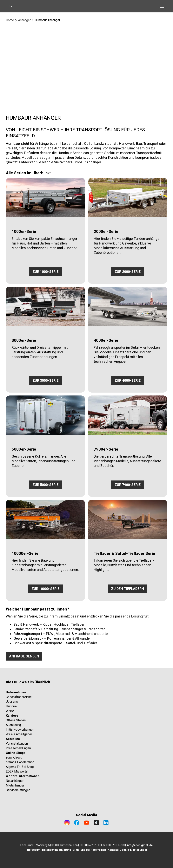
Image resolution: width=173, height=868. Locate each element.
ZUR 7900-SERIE (128, 485)
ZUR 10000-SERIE (45, 589)
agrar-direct (14, 757)
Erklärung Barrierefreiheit (89, 850)
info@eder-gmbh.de (140, 845)
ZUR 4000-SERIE (128, 380)
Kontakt (113, 850)
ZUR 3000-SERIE (45, 380)
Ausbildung (13, 725)
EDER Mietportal (17, 771)
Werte (10, 711)
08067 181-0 (92, 845)
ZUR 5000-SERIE (45, 485)
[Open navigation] (12, 6)
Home (10, 20)
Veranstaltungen (17, 744)
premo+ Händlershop (20, 762)
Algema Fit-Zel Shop (20, 767)
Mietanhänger (15, 785)
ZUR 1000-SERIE (45, 272)
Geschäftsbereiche (19, 697)
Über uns (12, 702)
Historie (11, 706)
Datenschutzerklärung (57, 850)
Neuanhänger (15, 781)
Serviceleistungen (18, 790)
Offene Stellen (16, 720)
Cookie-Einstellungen (134, 850)
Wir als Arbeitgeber (19, 734)
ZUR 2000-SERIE (128, 272)
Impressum (33, 850)
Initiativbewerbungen (20, 730)
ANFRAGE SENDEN (24, 656)
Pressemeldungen (18, 748)
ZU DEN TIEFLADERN (128, 589)
